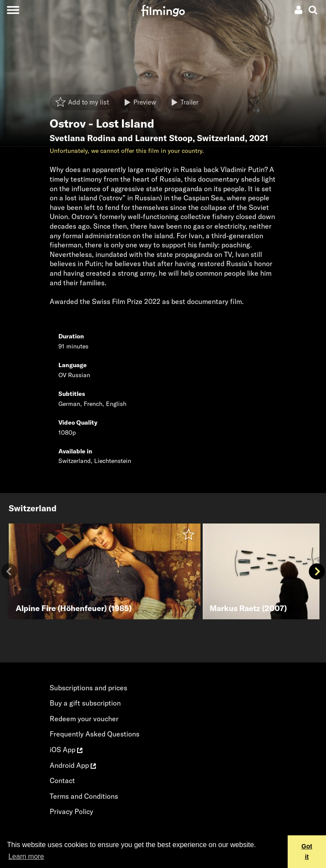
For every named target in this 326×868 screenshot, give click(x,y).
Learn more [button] (26, 856)
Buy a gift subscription (85, 703)
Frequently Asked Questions (95, 734)
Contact (62, 780)
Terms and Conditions (84, 796)
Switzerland (221, 138)
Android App (73, 765)
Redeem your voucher (84, 719)
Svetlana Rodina (83, 138)
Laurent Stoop (164, 138)
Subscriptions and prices (88, 688)
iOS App (66, 750)
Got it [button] (307, 851)
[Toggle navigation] (13, 10)
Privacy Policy (71, 811)
